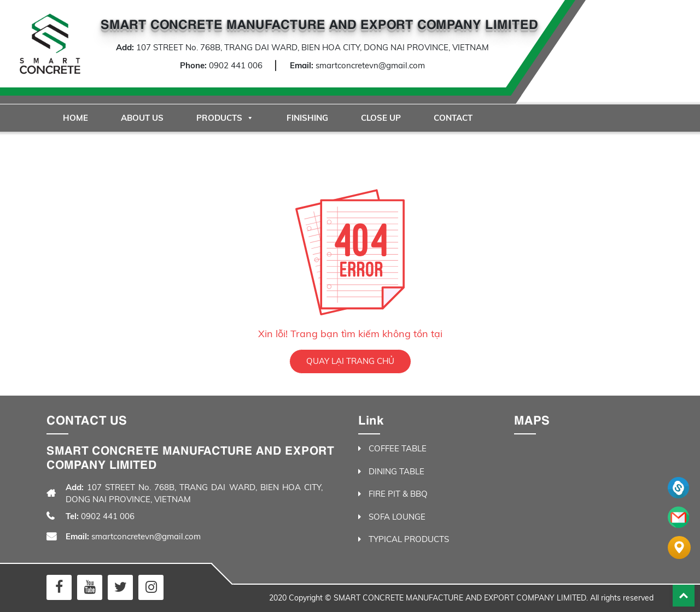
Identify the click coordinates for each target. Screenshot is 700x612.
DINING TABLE (396, 471)
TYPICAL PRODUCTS (409, 539)
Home (75, 118)
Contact (453, 118)
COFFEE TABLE (398, 448)
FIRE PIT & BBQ (398, 494)
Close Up (381, 118)
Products (225, 118)
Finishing (307, 118)
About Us (142, 118)
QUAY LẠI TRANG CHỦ (350, 361)
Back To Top (684, 596)
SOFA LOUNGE (397, 517)
